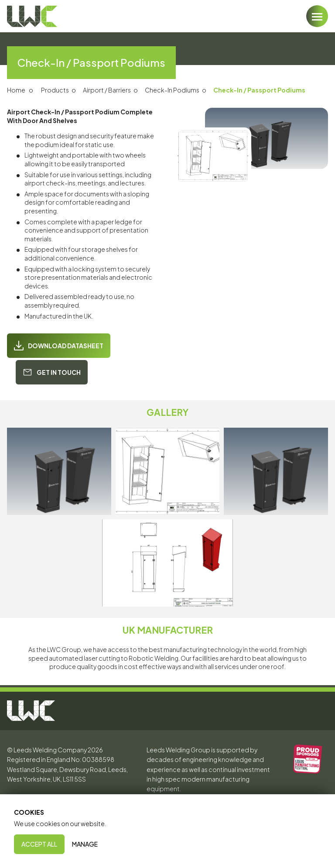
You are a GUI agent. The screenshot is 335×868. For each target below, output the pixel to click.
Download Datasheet (59, 346)
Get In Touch (52, 372)
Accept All (39, 844)
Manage (85, 844)
